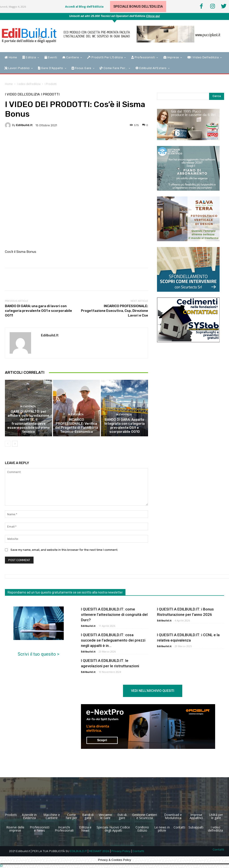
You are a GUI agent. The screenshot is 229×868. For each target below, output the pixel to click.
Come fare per (71, 816)
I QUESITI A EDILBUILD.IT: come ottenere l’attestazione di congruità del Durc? (114, 615)
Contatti (179, 827)
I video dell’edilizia (215, 829)
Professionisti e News (40, 829)
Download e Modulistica (173, 816)
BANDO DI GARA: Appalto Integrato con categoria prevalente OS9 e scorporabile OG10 (125, 426)
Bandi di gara (88, 816)
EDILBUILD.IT (78, 851)
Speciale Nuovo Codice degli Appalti (113, 829)
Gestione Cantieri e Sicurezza (145, 816)
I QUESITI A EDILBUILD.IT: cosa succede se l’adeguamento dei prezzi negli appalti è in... (113, 640)
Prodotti (11, 815)
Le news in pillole (162, 829)
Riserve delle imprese (15, 829)
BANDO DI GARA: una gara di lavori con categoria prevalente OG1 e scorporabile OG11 (38, 311)
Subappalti (196, 827)
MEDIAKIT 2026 (99, 851)
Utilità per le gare (216, 816)
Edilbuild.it (24, 125)
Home (9, 84)
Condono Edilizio (142, 829)
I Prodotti (51, 84)
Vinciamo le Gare (105, 816)
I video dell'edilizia (29, 84)
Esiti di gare (122, 816)
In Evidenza (28, 407)
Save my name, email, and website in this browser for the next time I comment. (64, 550)
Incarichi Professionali (64, 829)
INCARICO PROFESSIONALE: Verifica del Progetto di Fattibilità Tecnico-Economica (76, 426)
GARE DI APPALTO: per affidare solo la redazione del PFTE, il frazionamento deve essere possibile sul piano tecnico (29, 422)
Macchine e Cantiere (52, 816)
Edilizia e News (85, 829)
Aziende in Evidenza (29, 816)
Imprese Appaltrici (196, 816)
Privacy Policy (121, 851)
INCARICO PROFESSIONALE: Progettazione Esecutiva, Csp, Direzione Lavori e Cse (114, 311)
